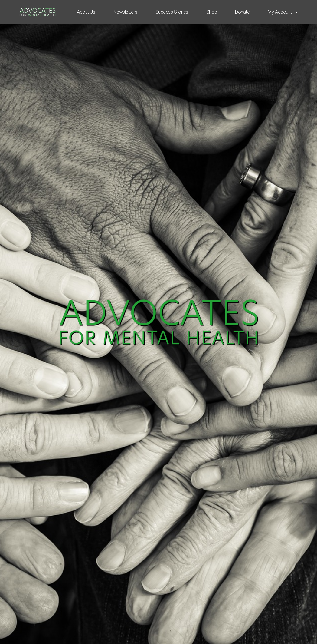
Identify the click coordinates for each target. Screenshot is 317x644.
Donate (242, 12)
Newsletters (125, 12)
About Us (86, 12)
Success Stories (172, 12)
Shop (212, 12)
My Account (283, 12)
